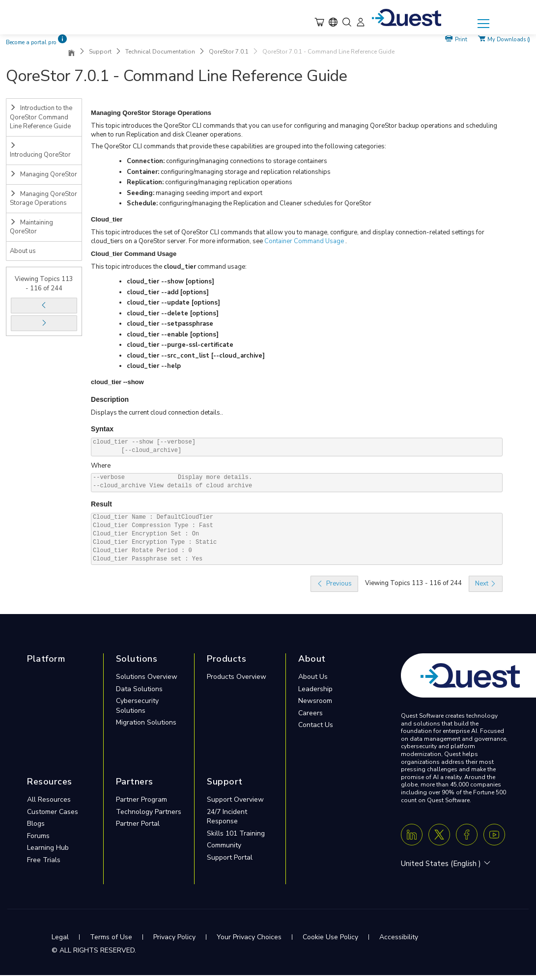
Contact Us (316, 725)
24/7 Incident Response (227, 817)
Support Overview (235, 799)
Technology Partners (149, 812)
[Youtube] (494, 835)
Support (100, 52)
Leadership (315, 689)
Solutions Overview (147, 677)
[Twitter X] (439, 835)
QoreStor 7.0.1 (229, 52)
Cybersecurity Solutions (137, 706)
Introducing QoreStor (40, 151)
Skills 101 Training (236, 833)
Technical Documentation (160, 52)
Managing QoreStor (43, 174)
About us (23, 251)
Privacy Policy (174, 937)
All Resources (49, 799)
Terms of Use (111, 937)
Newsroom (315, 701)
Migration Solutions (146, 722)
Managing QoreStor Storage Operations (43, 199)
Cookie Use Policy (330, 937)
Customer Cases (53, 812)
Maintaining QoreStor (31, 227)
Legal (60, 937)
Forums (38, 836)
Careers (310, 713)
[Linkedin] (412, 835)
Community (224, 845)
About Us (313, 677)
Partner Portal (138, 824)
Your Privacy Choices (249, 937)
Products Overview (237, 677)
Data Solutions (139, 689)
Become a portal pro (31, 42)
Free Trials (44, 860)
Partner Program (141, 799)
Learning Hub (48, 848)
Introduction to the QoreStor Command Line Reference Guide (41, 117)
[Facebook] (467, 835)
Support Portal (230, 857)
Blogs (36, 824)
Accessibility (399, 937)
